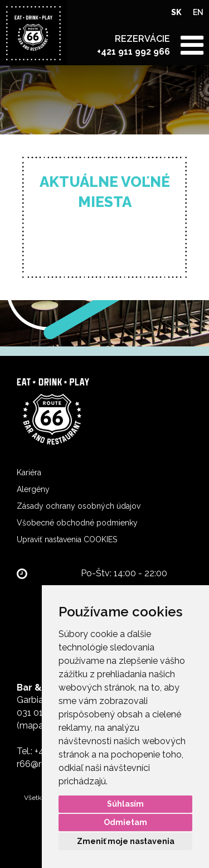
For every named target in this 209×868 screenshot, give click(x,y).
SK (176, 12)
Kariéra (29, 472)
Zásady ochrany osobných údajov (79, 506)
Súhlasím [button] (125, 804)
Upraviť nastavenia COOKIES (67, 539)
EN (198, 12)
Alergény (33, 489)
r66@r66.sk (40, 764)
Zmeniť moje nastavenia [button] (126, 841)
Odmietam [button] (125, 822)
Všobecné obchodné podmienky (77, 523)
